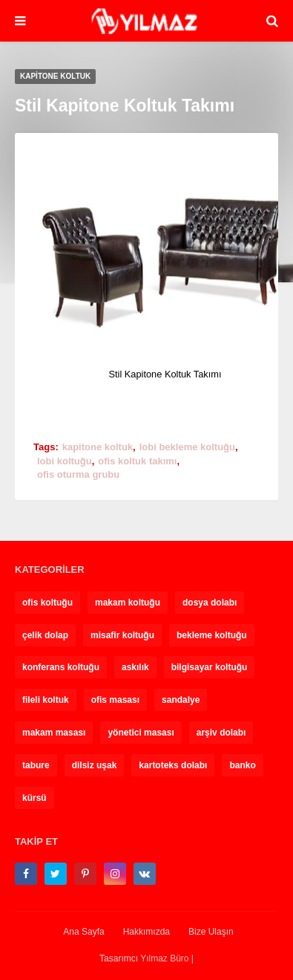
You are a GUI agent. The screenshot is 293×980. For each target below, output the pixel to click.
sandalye (181, 700)
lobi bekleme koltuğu (187, 447)
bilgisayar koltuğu (210, 667)
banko (242, 765)
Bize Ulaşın (211, 932)
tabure (36, 765)
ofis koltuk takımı (137, 461)
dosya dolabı (210, 603)
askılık (135, 667)
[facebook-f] (26, 874)
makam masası (54, 733)
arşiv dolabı (221, 733)
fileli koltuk (46, 700)
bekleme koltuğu (212, 635)
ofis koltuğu (47, 603)
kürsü (34, 798)
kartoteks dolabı (173, 765)
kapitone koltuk (98, 447)
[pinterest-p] (85, 874)
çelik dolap (45, 635)
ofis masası (115, 700)
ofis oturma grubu (78, 474)
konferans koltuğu (61, 667)
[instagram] (115, 874)
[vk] (145, 874)
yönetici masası (141, 733)
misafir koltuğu (122, 635)
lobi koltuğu (65, 461)
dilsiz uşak (95, 765)
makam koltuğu (128, 603)
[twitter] (56, 874)
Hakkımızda (146, 932)
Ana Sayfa (83, 932)
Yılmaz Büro (164, 958)
